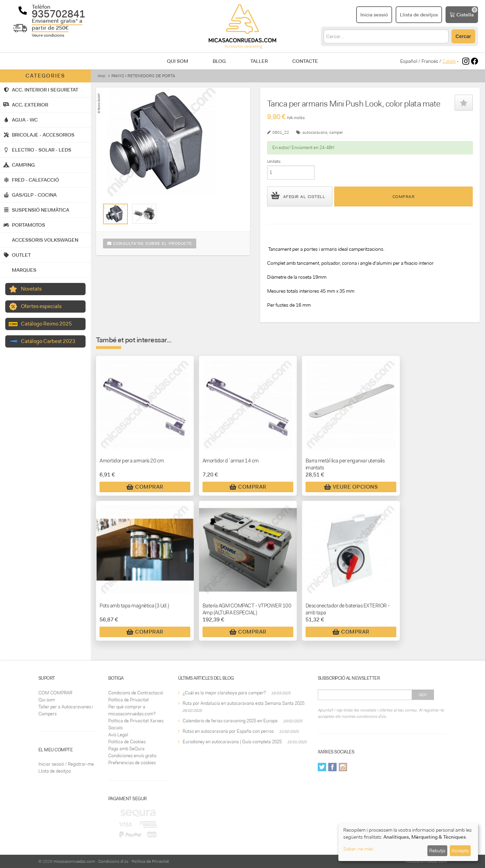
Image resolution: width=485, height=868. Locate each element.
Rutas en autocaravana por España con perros (228, 731)
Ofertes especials (41, 306)
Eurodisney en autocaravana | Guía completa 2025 (232, 742)
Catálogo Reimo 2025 (46, 324)
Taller (259, 61)
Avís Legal (118, 735)
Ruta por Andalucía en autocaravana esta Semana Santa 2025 (244, 703)
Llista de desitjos (55, 771)
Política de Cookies (127, 742)
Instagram (343, 767)
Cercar (463, 36)
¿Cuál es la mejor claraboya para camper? (224, 693)
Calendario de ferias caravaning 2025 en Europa (230, 721)
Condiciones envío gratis (132, 756)
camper (336, 132)
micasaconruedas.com (74, 861)
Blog (219, 61)
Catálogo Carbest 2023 (48, 341)
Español (409, 61)
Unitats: (274, 161)
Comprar (404, 197)
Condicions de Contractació (136, 693)
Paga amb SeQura (126, 749)
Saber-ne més (358, 849)
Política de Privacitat (128, 700)
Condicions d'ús (113, 861)
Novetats (31, 289)
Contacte (305, 61)
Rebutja (437, 851)
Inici (102, 76)
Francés (430, 61)
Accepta (460, 851)
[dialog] (408, 842)
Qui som (178, 61)
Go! (423, 695)
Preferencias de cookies (132, 763)
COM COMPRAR (55, 693)
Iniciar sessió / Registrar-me (66, 764)
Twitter (322, 767)
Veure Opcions (351, 487)
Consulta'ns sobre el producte (150, 243)
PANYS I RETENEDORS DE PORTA (143, 76)
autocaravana (315, 132)
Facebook (332, 767)
